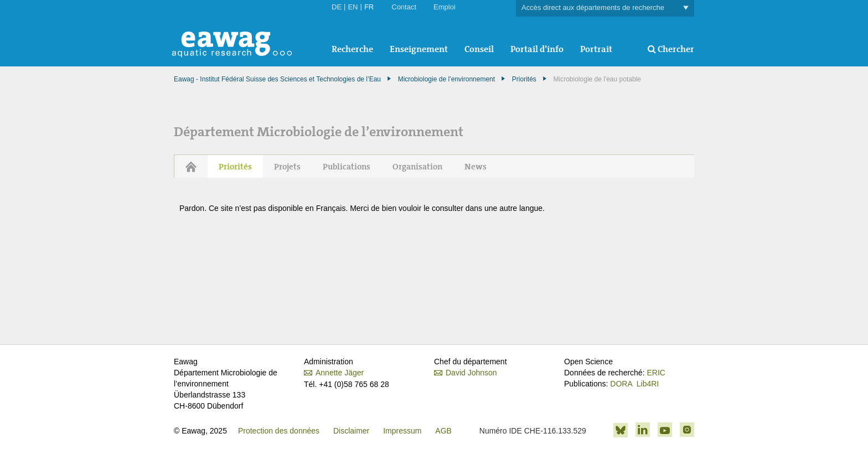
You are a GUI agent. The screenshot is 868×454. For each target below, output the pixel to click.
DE (337, 7)
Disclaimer (351, 431)
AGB (443, 431)
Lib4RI (648, 384)
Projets (287, 167)
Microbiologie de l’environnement (446, 79)
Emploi (445, 7)
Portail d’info (537, 49)
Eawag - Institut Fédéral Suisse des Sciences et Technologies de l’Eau (277, 79)
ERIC (656, 373)
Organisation (417, 167)
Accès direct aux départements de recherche (605, 8)
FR (369, 7)
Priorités (524, 79)
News (476, 167)
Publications (347, 167)
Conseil (479, 49)
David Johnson (471, 373)
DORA (621, 384)
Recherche (352, 49)
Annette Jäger (340, 373)
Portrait (596, 49)
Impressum (402, 431)
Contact (404, 7)
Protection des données (279, 431)
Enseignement (419, 49)
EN (353, 7)
